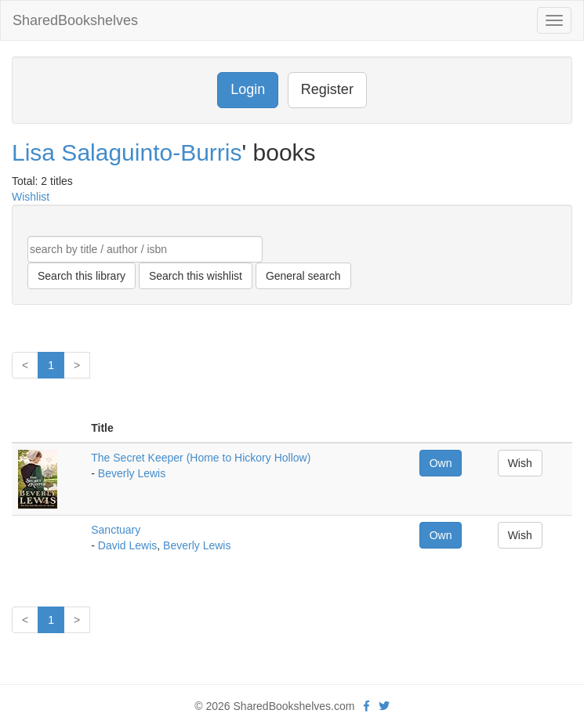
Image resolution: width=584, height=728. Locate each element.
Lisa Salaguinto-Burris (127, 152)
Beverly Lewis (132, 473)
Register (327, 89)
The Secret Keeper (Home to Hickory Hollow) (201, 458)
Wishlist (31, 197)
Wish (520, 463)
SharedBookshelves (75, 20)
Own (441, 463)
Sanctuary (116, 530)
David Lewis (127, 545)
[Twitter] (384, 706)
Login (248, 89)
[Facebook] (366, 706)
